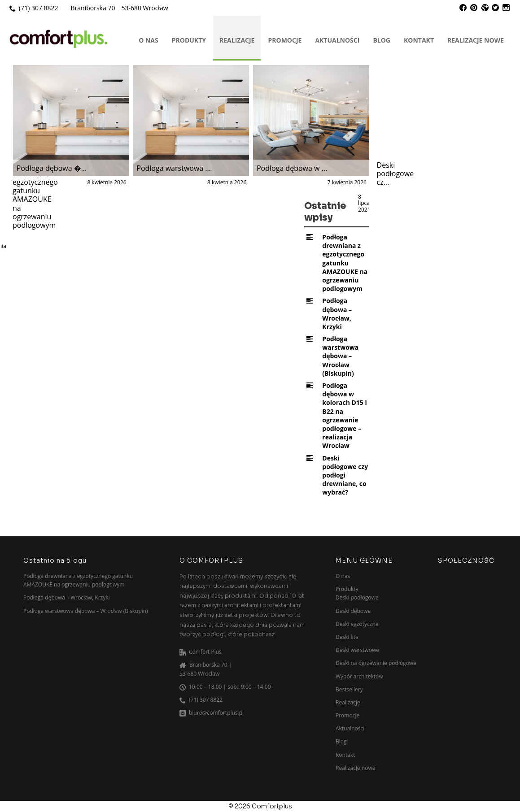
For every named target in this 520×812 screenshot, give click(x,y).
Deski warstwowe (357, 650)
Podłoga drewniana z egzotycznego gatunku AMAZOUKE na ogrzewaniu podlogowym (345, 263)
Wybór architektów (359, 676)
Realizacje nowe (476, 40)
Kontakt (419, 40)
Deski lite (347, 637)
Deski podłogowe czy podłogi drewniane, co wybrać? (345, 475)
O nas (149, 40)
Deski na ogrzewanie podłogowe (376, 663)
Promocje (285, 40)
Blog (382, 40)
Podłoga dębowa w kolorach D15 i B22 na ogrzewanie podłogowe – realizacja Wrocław (344, 415)
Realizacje (237, 40)
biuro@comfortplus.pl (216, 713)
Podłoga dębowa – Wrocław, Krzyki (337, 314)
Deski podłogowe (357, 597)
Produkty (189, 40)
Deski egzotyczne (357, 624)
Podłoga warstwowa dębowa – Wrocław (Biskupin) (340, 356)
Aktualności (337, 40)
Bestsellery (349, 689)
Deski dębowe (353, 611)
